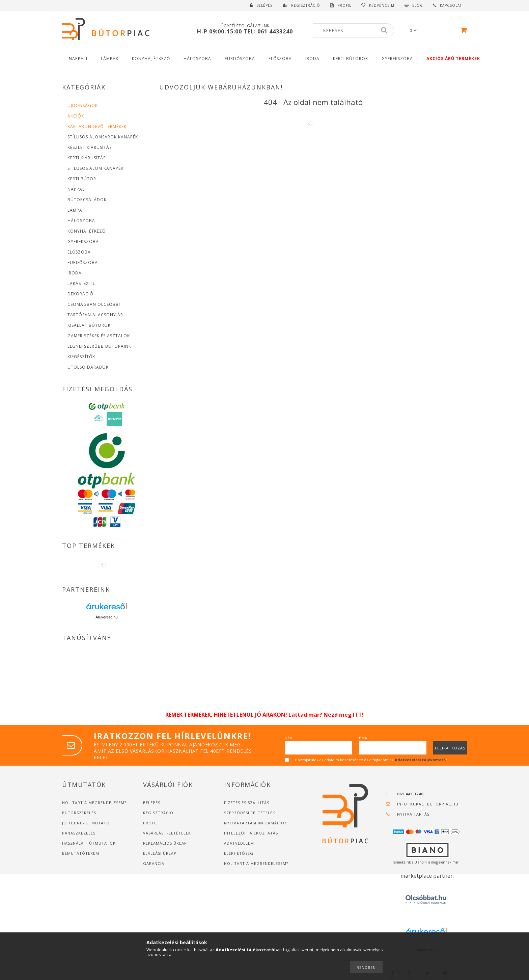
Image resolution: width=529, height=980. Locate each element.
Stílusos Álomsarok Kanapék (103, 137)
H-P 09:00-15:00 (220, 31)
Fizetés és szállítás (247, 803)
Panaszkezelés (79, 833)
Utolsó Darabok (88, 367)
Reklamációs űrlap (165, 843)
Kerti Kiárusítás (87, 158)
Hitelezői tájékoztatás (251, 833)
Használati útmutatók (89, 843)
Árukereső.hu (106, 617)
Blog (418, 5)
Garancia (154, 863)
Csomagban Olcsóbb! (94, 304)
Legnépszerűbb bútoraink (99, 346)
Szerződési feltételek (250, 813)
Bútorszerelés (79, 813)
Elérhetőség (239, 853)
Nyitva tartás (413, 814)
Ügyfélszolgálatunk (245, 26)
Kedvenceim (382, 5)
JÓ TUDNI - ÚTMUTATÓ (86, 823)
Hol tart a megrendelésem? (95, 803)
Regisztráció (158, 813)
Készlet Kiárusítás (90, 147)
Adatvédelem (239, 843)
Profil (150, 823)
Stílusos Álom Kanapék (95, 168)
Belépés (264, 5)
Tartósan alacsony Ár (95, 315)
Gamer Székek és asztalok (99, 336)
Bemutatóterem (81, 853)
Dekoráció (80, 294)
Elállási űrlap (160, 853)
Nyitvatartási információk (256, 823)
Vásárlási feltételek (167, 833)
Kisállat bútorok (89, 325)
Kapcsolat (451, 5)
